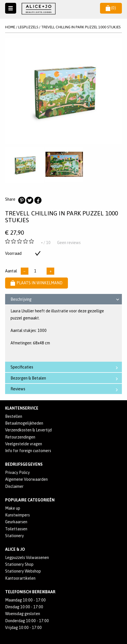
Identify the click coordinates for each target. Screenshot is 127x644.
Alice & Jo (15, 549)
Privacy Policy (17, 473)
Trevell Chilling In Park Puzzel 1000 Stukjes (81, 27)
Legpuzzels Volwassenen (27, 558)
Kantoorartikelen (20, 578)
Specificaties (65, 367)
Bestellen (14, 416)
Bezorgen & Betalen (65, 378)
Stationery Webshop (23, 571)
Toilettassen (16, 529)
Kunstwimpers (17, 515)
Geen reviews (69, 243)
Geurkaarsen (16, 522)
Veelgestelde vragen (24, 444)
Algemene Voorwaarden (26, 479)
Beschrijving (66, 300)
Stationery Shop (19, 564)
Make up (13, 508)
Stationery (14, 536)
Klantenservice (22, 408)
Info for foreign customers (28, 451)
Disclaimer (14, 486)
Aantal (11, 271)
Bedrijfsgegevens (24, 464)
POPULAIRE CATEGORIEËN (30, 500)
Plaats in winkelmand (37, 283)
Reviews (65, 389)
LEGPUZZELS (28, 27)
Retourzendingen (20, 437)
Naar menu (11, 8)
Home (10, 27)
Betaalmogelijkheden (24, 423)
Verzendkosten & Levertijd (28, 430)
